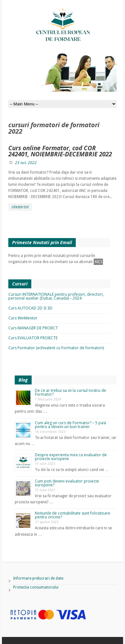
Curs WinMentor (23, 318)
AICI (98, 262)
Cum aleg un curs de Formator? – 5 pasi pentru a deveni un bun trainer (70, 425)
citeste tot (20, 207)
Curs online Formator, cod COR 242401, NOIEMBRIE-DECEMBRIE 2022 (60, 151)
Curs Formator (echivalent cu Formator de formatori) (56, 348)
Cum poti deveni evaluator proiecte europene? (67, 483)
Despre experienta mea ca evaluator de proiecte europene (71, 457)
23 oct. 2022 (26, 163)
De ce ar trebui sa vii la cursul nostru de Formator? (70, 392)
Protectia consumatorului (36, 587)
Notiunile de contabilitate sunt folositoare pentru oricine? (73, 515)
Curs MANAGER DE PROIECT (33, 328)
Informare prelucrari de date (38, 578)
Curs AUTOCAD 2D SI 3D (30, 308)
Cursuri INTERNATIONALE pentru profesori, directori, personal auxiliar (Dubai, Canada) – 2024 (56, 296)
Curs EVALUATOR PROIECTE (33, 338)
